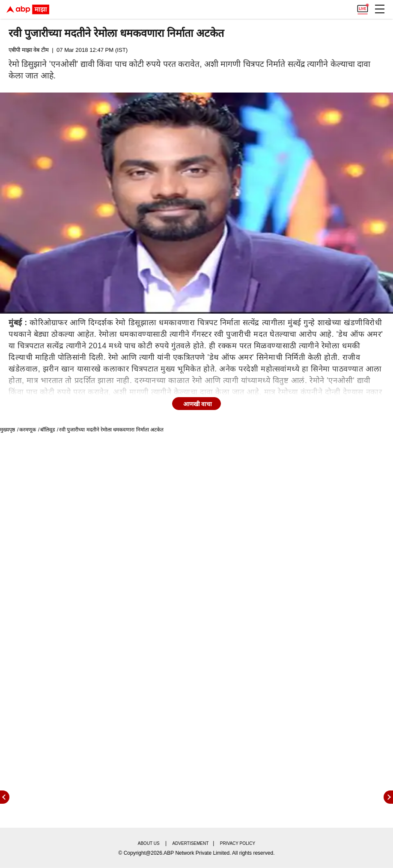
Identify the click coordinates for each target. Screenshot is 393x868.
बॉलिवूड (48, 430)
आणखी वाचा (198, 404)
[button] (380, 9)
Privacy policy (238, 843)
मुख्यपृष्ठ (7, 430)
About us (149, 843)
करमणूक (28, 430)
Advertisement (191, 843)
